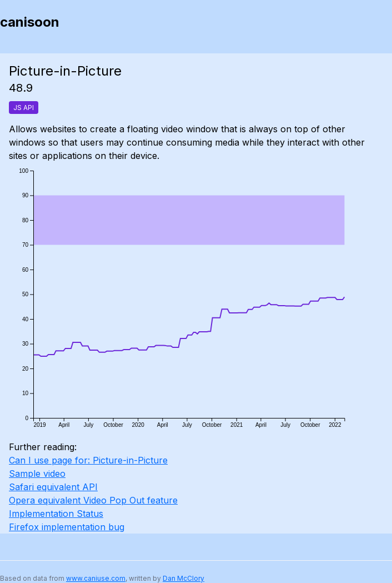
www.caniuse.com (96, 578)
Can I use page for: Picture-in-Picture (88, 460)
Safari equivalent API (53, 487)
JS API (24, 108)
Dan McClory (184, 578)
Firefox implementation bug (67, 527)
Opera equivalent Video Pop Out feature (93, 500)
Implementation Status (56, 514)
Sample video (37, 474)
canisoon (30, 22)
